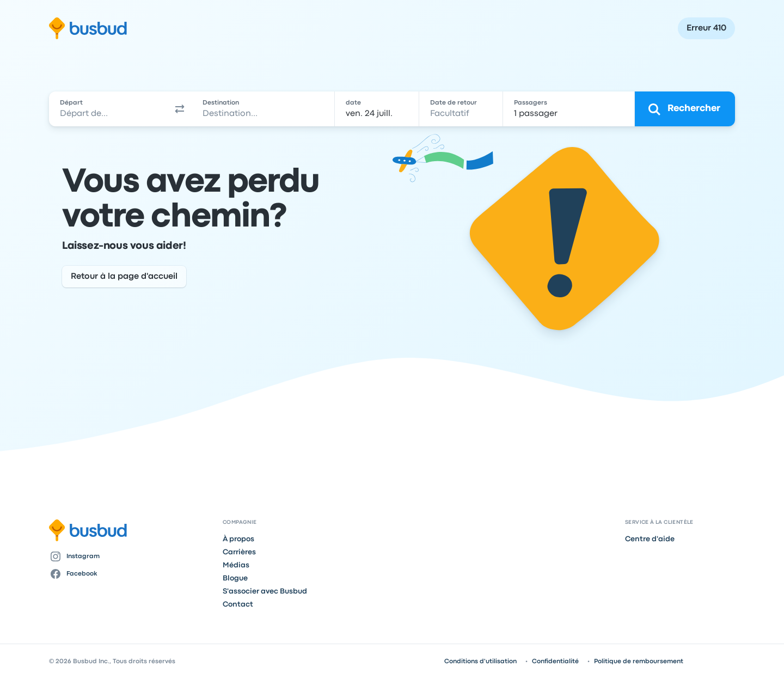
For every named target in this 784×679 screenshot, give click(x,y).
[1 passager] (569, 109)
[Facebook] (131, 574)
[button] (180, 109)
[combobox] (108, 109)
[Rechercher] (685, 109)
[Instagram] (131, 556)
